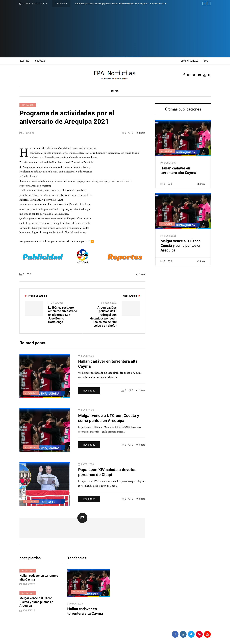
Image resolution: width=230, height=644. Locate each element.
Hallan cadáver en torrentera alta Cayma (85, 611)
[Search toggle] (209, 75)
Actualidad (28, 105)
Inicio (206, 61)
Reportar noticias (189, 61)
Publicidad (39, 61)
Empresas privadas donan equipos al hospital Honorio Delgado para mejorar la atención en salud (121, 4)
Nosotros (24, 61)
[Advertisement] (115, 32)
